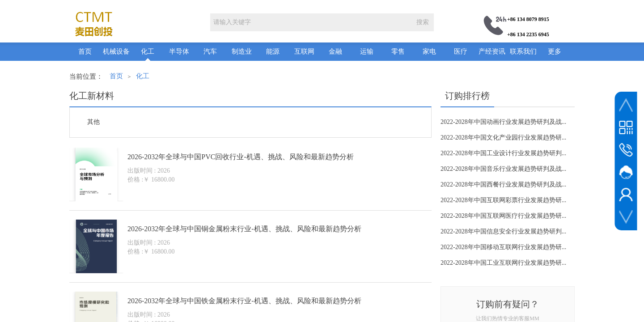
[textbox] (311, 22)
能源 (273, 51)
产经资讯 (492, 51)
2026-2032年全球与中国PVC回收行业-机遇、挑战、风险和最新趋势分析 (241, 157)
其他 (93, 122)
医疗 (461, 51)
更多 (555, 51)
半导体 (179, 51)
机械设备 (116, 51)
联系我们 (523, 51)
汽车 (210, 51)
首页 (85, 51)
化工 (148, 51)
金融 (335, 51)
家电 (429, 51)
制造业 (242, 51)
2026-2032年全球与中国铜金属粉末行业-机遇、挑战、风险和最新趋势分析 (244, 229)
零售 (398, 51)
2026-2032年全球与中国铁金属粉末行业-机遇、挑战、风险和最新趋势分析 (244, 301)
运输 (367, 51)
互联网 (304, 51)
